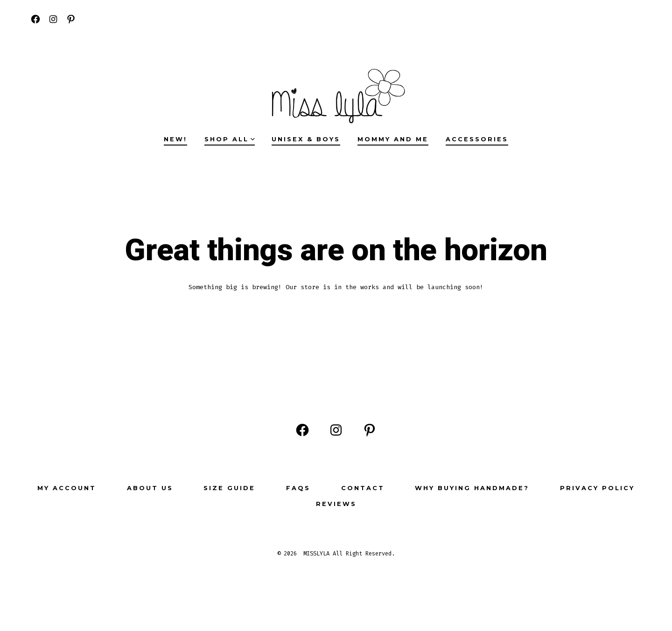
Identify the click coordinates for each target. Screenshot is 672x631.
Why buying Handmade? (472, 488)
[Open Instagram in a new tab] (53, 19)
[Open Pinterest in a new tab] (71, 19)
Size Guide (229, 488)
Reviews (336, 504)
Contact (363, 488)
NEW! (175, 139)
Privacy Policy (597, 488)
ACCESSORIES (477, 139)
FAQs (298, 488)
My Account (67, 488)
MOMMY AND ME (393, 139)
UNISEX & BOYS (306, 139)
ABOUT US (150, 488)
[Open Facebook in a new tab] (35, 19)
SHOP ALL (230, 139)
